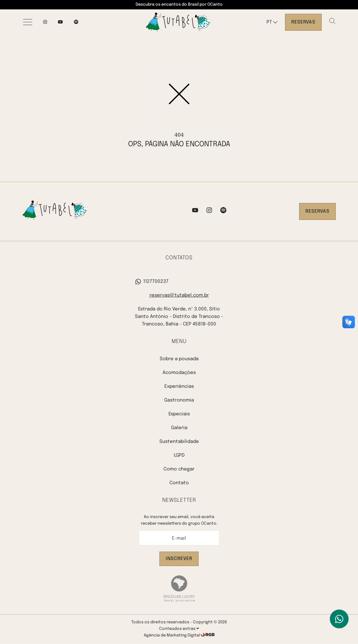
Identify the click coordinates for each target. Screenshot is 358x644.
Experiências (179, 387)
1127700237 (152, 282)
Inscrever (179, 559)
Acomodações (179, 373)
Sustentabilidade (179, 442)
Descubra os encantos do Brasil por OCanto (179, 5)
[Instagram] (45, 22)
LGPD (179, 455)
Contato (179, 483)
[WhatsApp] (339, 619)
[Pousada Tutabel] (179, 22)
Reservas (303, 22)
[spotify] (76, 22)
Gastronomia (179, 400)
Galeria (179, 428)
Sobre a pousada (179, 359)
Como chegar (179, 469)
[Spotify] (223, 211)
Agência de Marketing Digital (172, 635)
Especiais (179, 414)
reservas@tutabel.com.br (179, 295)
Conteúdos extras (179, 629)
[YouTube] (60, 22)
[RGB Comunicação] (208, 635)
